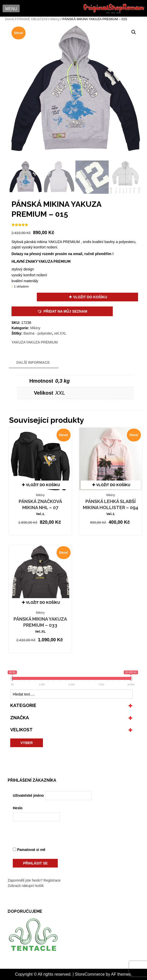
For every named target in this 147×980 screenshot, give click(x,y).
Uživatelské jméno (28, 795)
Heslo (18, 808)
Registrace (52, 880)
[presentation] (48, 836)
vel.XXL (60, 333)
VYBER (27, 743)
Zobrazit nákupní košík (26, 886)
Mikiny (55, 19)
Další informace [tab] (33, 362)
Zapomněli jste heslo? (25, 880)
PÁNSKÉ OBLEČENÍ (32, 19)
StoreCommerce (90, 974)
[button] (11, 8)
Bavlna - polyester (38, 333)
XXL (60, 393)
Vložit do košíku (90, 297)
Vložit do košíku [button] (43, 485)
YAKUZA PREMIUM (42, 342)
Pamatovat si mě (29, 850)
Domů (9, 19)
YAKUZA (19, 342)
